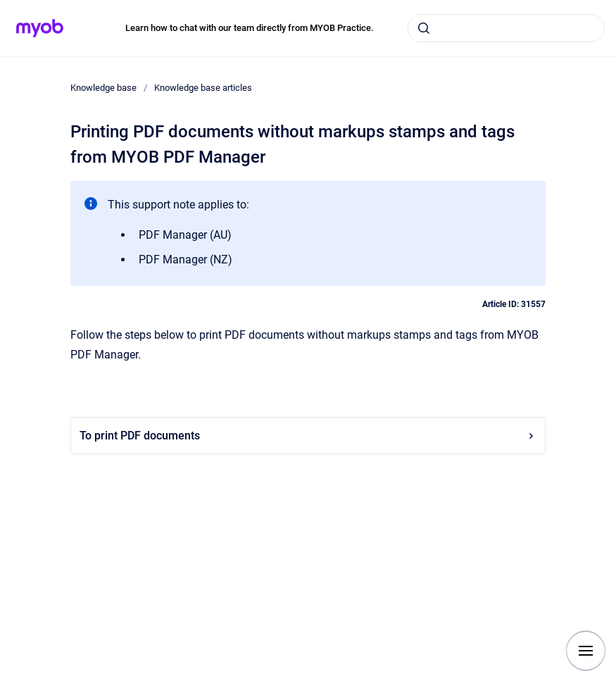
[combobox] (506, 28)
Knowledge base (103, 88)
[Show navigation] (586, 651)
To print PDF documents (308, 436)
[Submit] (424, 28)
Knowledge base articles (203, 88)
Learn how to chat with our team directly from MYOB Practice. (250, 28)
